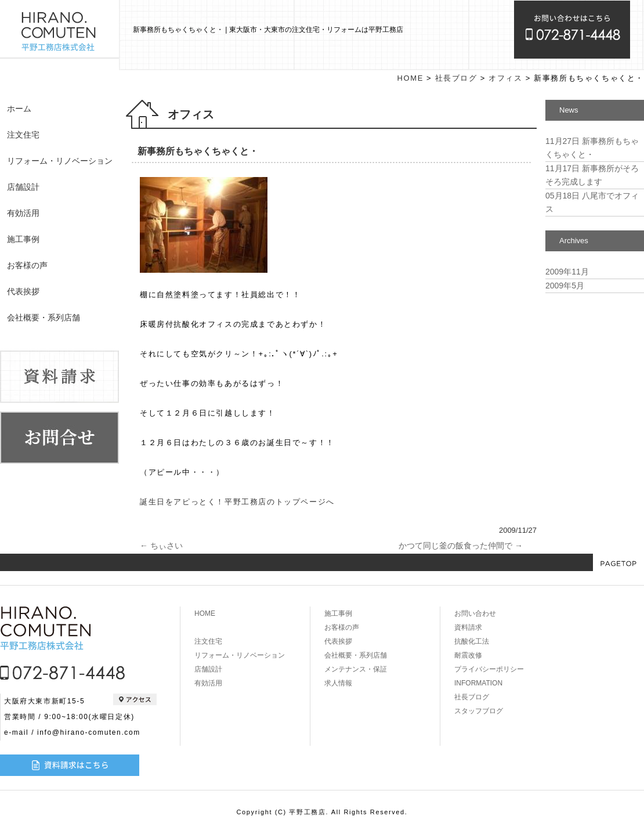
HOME (410, 78)
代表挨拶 (23, 291)
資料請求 (468, 627)
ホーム (19, 109)
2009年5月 (565, 286)
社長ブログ (456, 78)
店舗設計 (23, 187)
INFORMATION (478, 683)
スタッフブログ (479, 711)
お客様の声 (27, 265)
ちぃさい (161, 546)
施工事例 (23, 239)
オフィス (505, 78)
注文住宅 (23, 135)
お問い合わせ (475, 613)
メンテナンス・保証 (356, 669)
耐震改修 (468, 655)
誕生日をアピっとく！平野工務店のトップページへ (237, 502)
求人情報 (338, 683)
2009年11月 (567, 272)
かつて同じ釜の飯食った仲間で (461, 546)
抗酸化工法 (472, 641)
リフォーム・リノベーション (60, 161)
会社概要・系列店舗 (44, 317)
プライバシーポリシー (489, 669)
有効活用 (23, 213)
